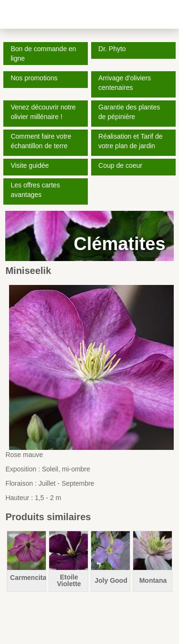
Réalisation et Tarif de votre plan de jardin (130, 141)
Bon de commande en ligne (43, 54)
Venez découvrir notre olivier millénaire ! (43, 112)
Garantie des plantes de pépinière (129, 112)
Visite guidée (30, 165)
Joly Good (111, 580)
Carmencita (28, 578)
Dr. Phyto (112, 49)
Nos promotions (34, 78)
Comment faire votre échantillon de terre (41, 141)
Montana (153, 580)
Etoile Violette (69, 580)
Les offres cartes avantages (35, 190)
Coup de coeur (120, 165)
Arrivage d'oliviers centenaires (125, 83)
